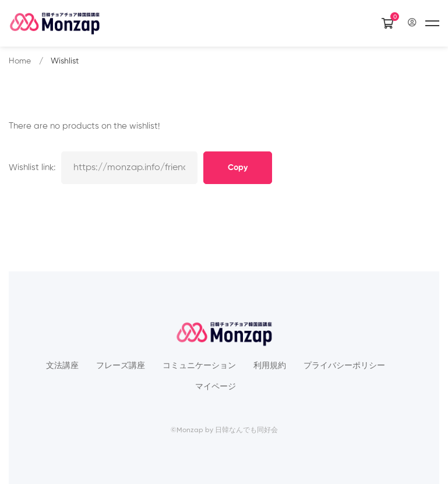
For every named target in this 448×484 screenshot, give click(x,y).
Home (20, 61)
